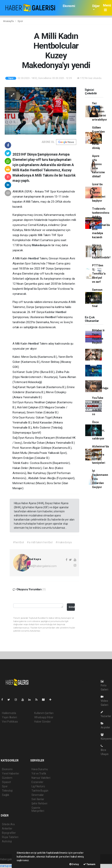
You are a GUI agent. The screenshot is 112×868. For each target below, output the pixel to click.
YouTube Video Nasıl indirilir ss (98, 406)
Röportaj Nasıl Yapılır (98, 355)
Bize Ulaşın (105, 750)
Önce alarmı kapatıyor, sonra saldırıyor (98, 430)
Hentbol (34, 258)
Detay (74, 864)
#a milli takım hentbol (40, 542)
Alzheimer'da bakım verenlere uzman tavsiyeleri (100, 455)
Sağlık (6, 795)
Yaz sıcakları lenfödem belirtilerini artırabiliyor (100, 111)
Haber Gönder (43, 722)
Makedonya (40, 245)
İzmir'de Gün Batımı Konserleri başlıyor (99, 192)
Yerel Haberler (10, 773)
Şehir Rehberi (39, 803)
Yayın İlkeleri (9, 717)
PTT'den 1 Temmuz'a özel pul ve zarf (99, 274)
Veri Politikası (10, 722)
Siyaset (6, 782)
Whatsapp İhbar (44, 717)
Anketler (7, 829)
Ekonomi (69, 6)
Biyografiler (9, 833)
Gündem (7, 778)
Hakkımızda (9, 713)
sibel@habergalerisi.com (42, 566)
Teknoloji (7, 791)
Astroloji (7, 841)
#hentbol (18, 542)
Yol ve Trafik (39, 773)
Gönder (72, 607)
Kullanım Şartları (44, 713)
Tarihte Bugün (40, 791)
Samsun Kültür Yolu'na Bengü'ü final (97, 298)
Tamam (89, 864)
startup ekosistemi (11, 866)
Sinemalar (38, 795)
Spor (20, 21)
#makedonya (64, 542)
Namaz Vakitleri (41, 778)
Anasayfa (9, 21)
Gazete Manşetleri (38, 809)
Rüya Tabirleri (10, 837)
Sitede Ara (8, 824)
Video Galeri (104, 701)
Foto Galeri (104, 686)
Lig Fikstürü (38, 786)
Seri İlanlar (38, 799)
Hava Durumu (40, 769)
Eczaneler (37, 782)
